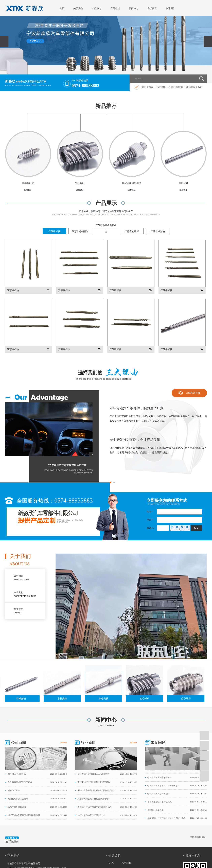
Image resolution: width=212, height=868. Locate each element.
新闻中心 (134, 8)
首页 (62, 8)
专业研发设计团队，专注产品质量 (135, 440)
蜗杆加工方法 (14, 790)
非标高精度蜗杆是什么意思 (160, 802)
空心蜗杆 (80, 183)
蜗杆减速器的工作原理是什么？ (92, 815)
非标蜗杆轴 (28, 183)
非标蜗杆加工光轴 (155, 810)
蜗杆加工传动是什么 (17, 774)
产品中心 (97, 8)
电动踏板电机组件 (132, 183)
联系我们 (171, 8)
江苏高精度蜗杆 (194, 87)
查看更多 (28, 190)
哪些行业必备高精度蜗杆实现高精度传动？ (97, 790)
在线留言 (152, 8)
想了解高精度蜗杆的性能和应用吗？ (94, 799)
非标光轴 (184, 183)
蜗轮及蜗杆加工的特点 (18, 799)
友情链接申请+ (198, 837)
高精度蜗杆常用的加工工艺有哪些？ (94, 774)
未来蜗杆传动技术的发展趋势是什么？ (95, 807)
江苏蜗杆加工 (178, 87)
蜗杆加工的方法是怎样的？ (160, 778)
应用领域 (115, 8)
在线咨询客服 (193, 393)
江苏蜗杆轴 (13, 290)
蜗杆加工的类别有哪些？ (158, 794)
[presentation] (4, 42)
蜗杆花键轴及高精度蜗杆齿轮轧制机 (24, 815)
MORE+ (64, 743)
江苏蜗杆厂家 (163, 87)
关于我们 (78, 8)
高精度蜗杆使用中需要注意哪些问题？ (95, 782)
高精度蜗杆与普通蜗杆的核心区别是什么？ (167, 770)
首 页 (111, 863)
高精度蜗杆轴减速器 (17, 807)
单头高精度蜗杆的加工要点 (20, 782)
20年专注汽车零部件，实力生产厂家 (137, 408)
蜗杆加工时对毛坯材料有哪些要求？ (164, 786)
